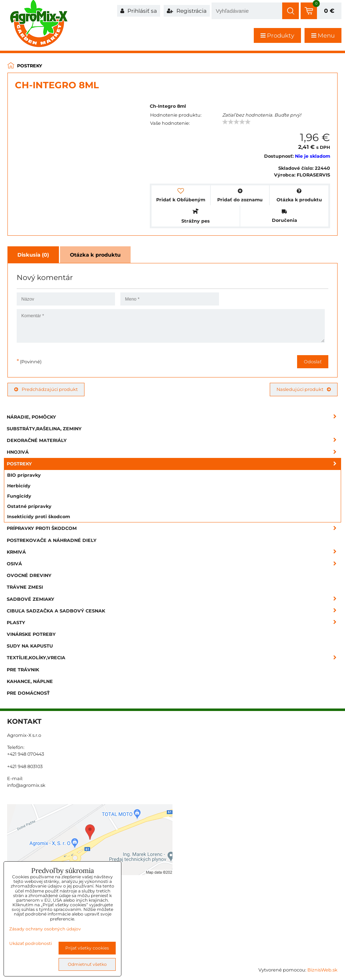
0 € (329, 11)
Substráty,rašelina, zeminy (44, 429)
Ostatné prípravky (29, 506)
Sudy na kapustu (30, 646)
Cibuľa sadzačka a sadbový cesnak (174, 611)
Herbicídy (19, 486)
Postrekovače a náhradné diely (52, 540)
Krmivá (174, 552)
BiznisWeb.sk (322, 970)
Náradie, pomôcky (174, 417)
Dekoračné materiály (174, 440)
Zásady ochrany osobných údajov (45, 929)
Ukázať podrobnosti (31, 943)
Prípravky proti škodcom (174, 528)
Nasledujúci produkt (304, 389)
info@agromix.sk (26, 785)
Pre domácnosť (28, 693)
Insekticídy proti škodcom (39, 517)
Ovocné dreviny (29, 575)
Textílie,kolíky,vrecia (174, 658)
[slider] (236, 122)
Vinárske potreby (31, 634)
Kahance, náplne (30, 681)
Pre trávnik (23, 670)
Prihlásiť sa (139, 11)
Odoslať (313, 362)
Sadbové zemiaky (174, 599)
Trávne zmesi (25, 587)
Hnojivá (174, 452)
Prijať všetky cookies (87, 948)
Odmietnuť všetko (87, 964)
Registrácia (187, 11)
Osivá (174, 564)
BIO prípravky (24, 475)
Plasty (174, 623)
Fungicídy (19, 496)
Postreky (174, 464)
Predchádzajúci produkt (46, 389)
